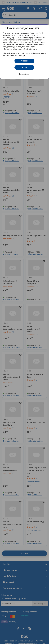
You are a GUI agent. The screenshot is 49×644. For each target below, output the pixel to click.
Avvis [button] (25, 67)
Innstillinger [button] (24, 74)
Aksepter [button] (24, 61)
